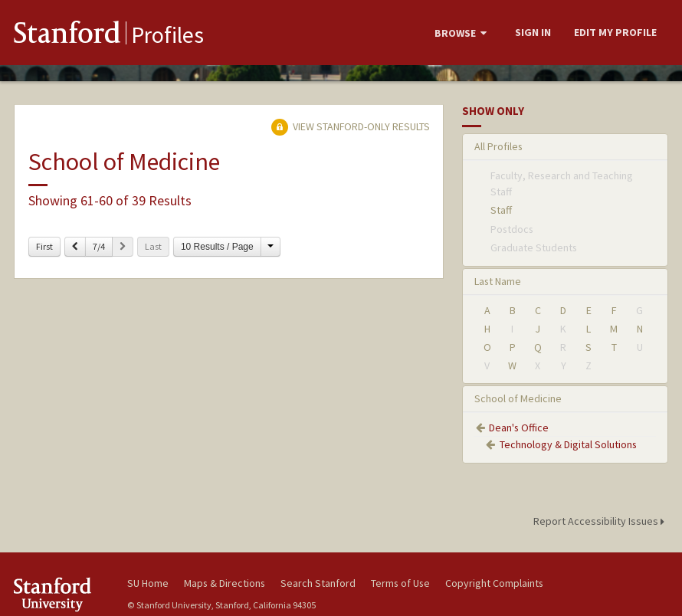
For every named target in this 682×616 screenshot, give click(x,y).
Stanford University (61, 594)
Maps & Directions (225, 583)
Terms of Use (400, 583)
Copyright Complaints (494, 583)
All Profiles (498, 146)
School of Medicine (518, 398)
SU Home (148, 583)
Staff (501, 210)
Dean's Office (519, 428)
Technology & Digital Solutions (568, 444)
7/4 (99, 246)
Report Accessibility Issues (601, 521)
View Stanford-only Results (350, 126)
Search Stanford (318, 583)
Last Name (498, 281)
